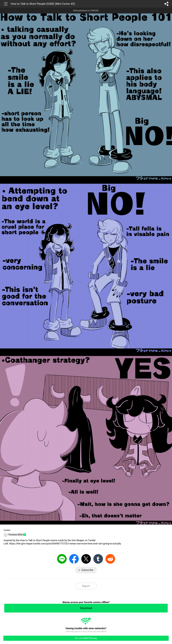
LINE (62, 559)
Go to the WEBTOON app (86, 638)
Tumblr (98, 559)
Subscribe (87, 570)
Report (86, 586)
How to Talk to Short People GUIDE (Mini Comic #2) (43, 4)
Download (86, 608)
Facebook (74, 559)
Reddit (110, 559)
